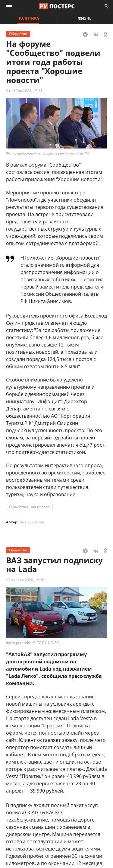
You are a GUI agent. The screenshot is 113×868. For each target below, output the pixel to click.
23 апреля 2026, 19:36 (25, 580)
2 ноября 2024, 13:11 (24, 91)
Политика (28, 18)
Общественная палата (29, 507)
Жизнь (85, 18)
